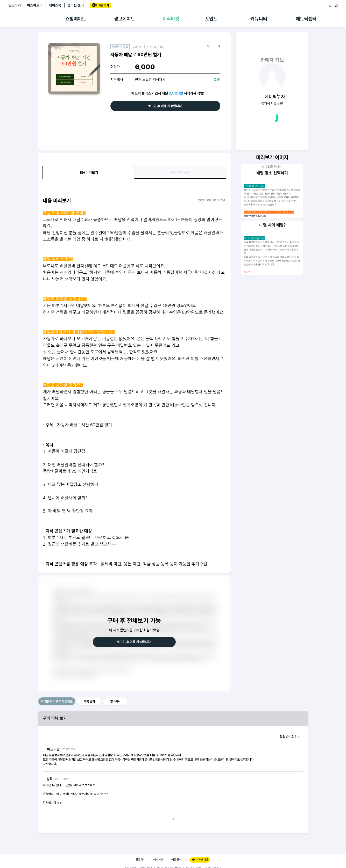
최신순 (296, 737)
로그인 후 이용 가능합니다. (165, 106)
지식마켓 (171, 19)
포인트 (211, 19)
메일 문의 (176, 860)
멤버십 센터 (76, 5)
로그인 (333, 5)
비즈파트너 (35, 5)
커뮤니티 (259, 19)
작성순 (284, 737)
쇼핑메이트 (76, 19)
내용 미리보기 (88, 172)
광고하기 (15, 5)
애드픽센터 (306, 19)
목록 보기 (89, 702)
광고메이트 (124, 19)
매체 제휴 (158, 860)
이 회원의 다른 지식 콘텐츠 (57, 702)
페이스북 (55, 5)
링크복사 (115, 701)
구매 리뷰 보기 (180, 172)
